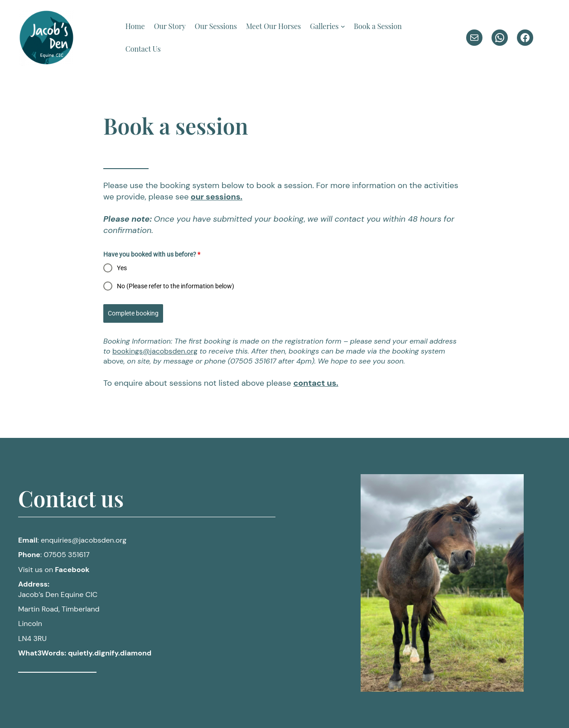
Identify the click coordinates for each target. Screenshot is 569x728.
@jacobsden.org (84, 540)
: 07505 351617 (54, 555)
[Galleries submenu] (343, 26)
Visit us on (54, 570)
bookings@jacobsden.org (155, 351)
